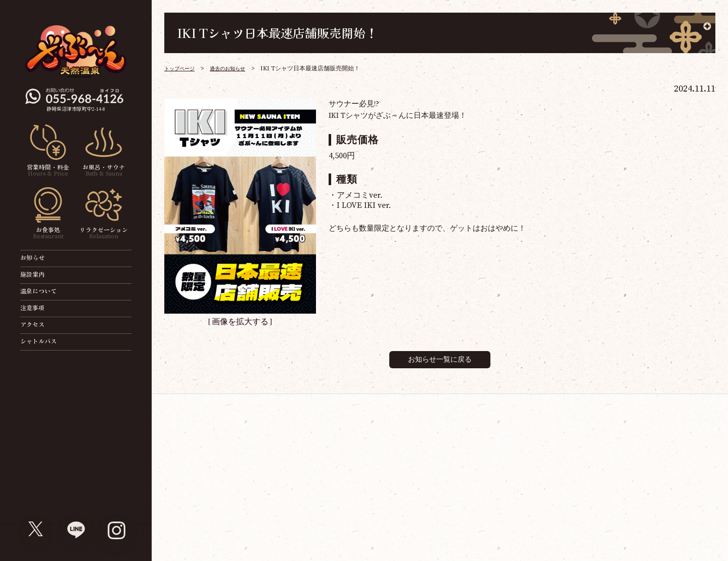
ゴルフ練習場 (635, 452)
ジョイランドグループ (217, 521)
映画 (387, 452)
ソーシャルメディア (368, 521)
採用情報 (317, 521)
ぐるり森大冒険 (553, 452)
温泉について (44, 292)
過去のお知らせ (237, 69)
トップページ (183, 69)
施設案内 (38, 275)
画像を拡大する (240, 321)
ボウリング (428, 452)
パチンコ (594, 452)
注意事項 (38, 308)
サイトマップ (277, 521)
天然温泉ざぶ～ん (470, 452)
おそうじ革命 (677, 452)
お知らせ (38, 258)
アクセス (38, 325)
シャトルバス (44, 342)
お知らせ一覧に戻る (440, 359)
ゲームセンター (511, 452)
